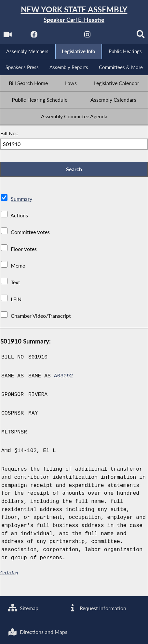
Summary (21, 214)
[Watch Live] (14, 36)
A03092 (64, 391)
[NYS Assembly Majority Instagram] (95, 36)
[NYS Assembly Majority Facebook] (41, 36)
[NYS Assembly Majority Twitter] (68, 36)
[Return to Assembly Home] (74, 15)
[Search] (74, 51)
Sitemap (23, 608)
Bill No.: (9, 149)
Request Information (97, 608)
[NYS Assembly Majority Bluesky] (121, 36)
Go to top (9, 588)
